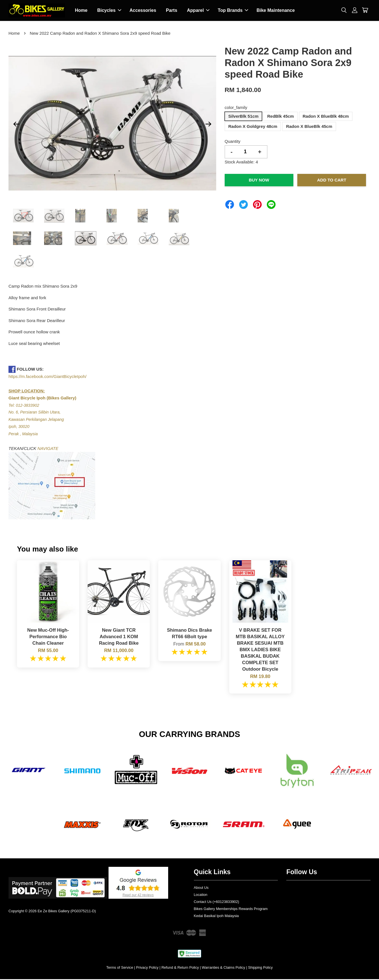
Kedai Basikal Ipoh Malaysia (216, 917)
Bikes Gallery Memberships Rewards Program (231, 910)
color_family (236, 108)
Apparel (198, 11)
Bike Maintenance (276, 11)
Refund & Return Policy (180, 968)
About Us (201, 888)
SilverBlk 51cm (243, 117)
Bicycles (109, 11)
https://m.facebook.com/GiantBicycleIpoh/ (47, 377)
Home (81, 11)
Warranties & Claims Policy (223, 968)
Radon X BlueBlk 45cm (309, 127)
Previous (16, 125)
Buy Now (259, 181)
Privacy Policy (147, 968)
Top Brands (233, 11)
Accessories (143, 11)
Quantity (233, 142)
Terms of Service (120, 968)
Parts (172, 11)
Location (201, 895)
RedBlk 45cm (280, 117)
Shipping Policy (260, 968)
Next (209, 125)
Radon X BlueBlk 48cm (326, 117)
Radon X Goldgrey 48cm (253, 127)
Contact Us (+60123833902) (217, 903)
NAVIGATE (48, 449)
